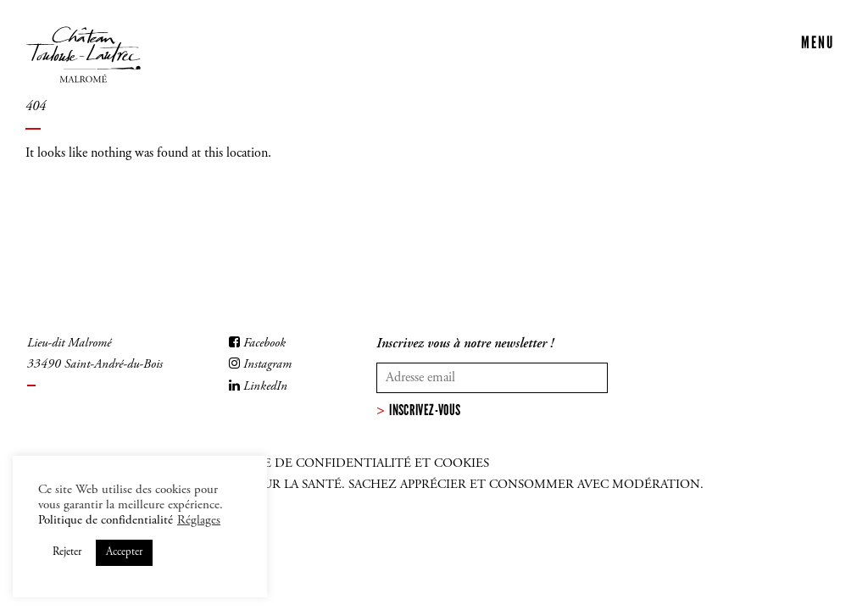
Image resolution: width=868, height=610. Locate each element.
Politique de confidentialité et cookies (346, 464)
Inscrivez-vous (425, 410)
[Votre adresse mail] (492, 378)
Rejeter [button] (67, 553)
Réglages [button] (199, 521)
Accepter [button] (124, 553)
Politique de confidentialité (106, 521)
